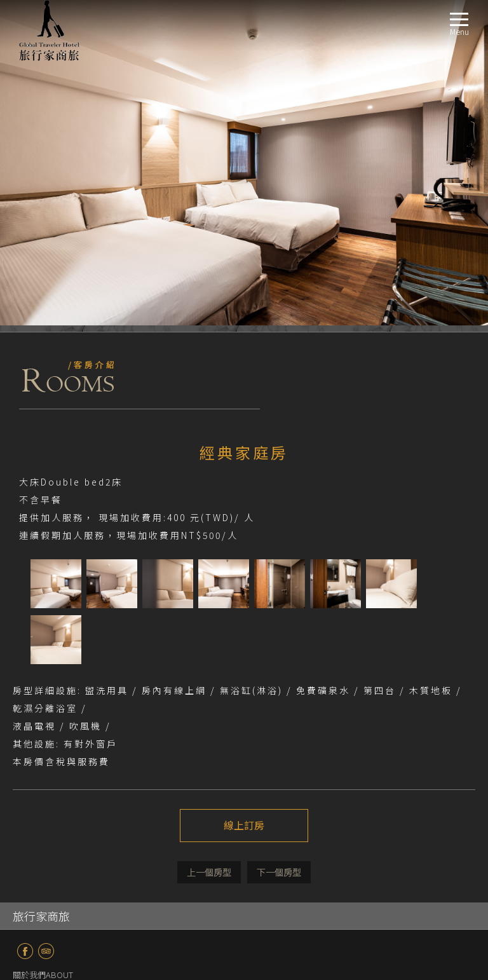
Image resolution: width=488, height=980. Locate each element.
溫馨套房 (48, 710)
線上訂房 (244, 500)
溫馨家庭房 (52, 725)
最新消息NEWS (40, 664)
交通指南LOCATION (49, 832)
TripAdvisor (46, 626)
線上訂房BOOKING (48, 863)
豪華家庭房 (52, 756)
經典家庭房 (52, 741)
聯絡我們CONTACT (47, 878)
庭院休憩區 (52, 802)
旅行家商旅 (41, 590)
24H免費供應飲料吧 (68, 817)
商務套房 (48, 695)
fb (25, 626)
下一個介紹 (279, 547)
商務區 (44, 786)
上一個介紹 (209, 547)
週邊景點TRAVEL (43, 847)
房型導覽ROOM (41, 680)
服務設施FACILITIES (48, 771)
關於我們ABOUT (43, 649)
